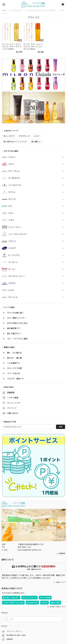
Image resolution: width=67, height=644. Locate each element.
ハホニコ (12, 241)
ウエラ (11, 164)
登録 (61, 427)
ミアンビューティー (17, 276)
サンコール (13, 297)
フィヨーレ (13, 262)
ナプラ (11, 220)
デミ (10, 206)
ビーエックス (14, 255)
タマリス (12, 199)
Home (4, 11)
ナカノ (11, 213)
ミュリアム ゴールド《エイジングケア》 (42, 11)
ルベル (11, 290)
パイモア (12, 248)
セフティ (12, 192)
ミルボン (12, 283)
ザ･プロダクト (14, 178)
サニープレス (14, 171)
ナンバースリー (15, 227)
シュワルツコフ (15, 185)
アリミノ (12, 157)
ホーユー (12, 269)
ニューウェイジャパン (18, 234)
